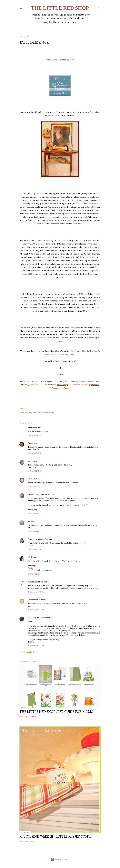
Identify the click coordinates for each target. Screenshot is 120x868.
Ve (29, 521)
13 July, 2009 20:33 (35, 487)
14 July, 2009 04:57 (35, 514)
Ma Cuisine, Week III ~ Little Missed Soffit (56, 836)
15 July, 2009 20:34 (35, 549)
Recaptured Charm (35, 600)
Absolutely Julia (30, 413)
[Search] (99, 8)
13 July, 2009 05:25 (35, 435)
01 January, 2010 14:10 (36, 646)
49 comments (30, 842)
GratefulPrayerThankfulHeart (40, 494)
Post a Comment (27, 652)
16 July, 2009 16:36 (35, 574)
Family (39, 413)
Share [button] (21, 409)
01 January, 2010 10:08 (36, 610)
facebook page (62, 385)
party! (71, 60)
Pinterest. (67, 388)
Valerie (31, 479)
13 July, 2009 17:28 (35, 471)
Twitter (57, 388)
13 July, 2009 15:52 (35, 453)
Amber (31, 443)
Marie (30, 557)
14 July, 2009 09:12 (35, 531)
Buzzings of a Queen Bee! (38, 539)
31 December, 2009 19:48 (37, 592)
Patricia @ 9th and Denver (38, 618)
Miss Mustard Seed (35, 582)
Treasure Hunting (48, 413)
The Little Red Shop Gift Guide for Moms (56, 711)
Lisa (30, 461)
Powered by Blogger (60, 859)
